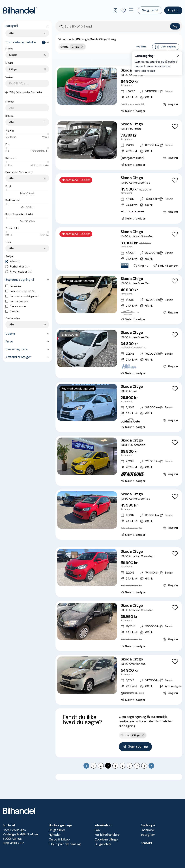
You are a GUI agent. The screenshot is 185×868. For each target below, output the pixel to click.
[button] (87, 86)
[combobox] (29, 55)
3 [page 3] (108, 766)
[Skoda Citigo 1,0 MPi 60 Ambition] (119, 461)
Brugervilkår (103, 844)
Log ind (173, 10)
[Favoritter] (123, 11)
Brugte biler (57, 830)
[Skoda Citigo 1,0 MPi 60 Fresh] (119, 145)
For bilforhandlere (107, 835)
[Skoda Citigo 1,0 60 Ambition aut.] (119, 680)
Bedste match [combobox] (162, 59)
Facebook (148, 830)
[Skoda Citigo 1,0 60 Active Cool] (119, 91)
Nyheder (55, 835)
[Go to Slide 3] (87, 101)
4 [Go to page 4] (115, 766)
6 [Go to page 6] (130, 766)
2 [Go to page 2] (101, 766)
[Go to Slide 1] (82, 101)
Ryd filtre (141, 47)
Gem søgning (166, 47)
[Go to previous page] (86, 766)
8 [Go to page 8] (144, 766)
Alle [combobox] (12, 33)
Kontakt (146, 843)
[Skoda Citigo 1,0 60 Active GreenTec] (119, 198)
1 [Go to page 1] (94, 766)
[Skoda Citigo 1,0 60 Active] (119, 407)
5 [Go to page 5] (123, 766)
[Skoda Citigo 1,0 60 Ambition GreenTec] (119, 249)
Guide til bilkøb (59, 839)
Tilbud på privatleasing (65, 844)
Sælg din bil (150, 10)
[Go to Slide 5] (93, 101)
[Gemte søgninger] (115, 11)
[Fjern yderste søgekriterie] (82, 47)
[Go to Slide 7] (95, 262)
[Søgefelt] (117, 27)
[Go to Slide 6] (94, 208)
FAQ (97, 830)
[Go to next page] (151, 766)
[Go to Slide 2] (84, 101)
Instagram (148, 835)
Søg (175, 26)
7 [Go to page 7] (137, 766)
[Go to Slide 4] (90, 101)
